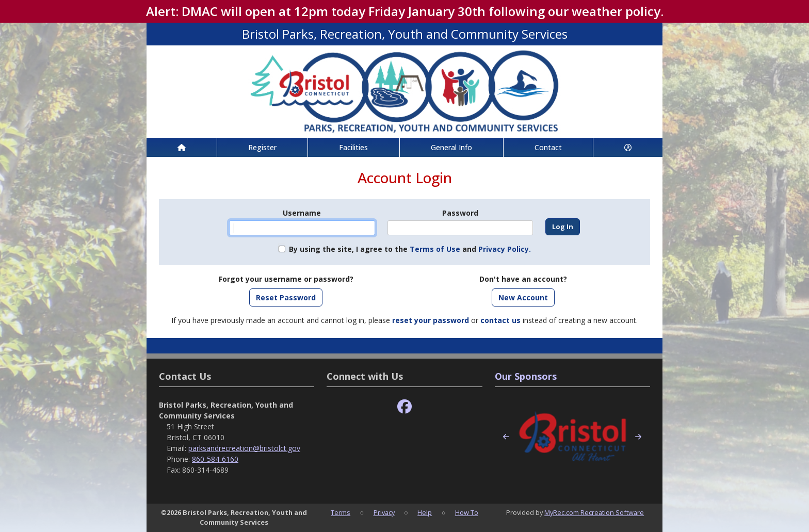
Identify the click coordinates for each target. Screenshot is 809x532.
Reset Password (286, 297)
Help (425, 512)
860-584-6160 (215, 459)
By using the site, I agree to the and (410, 249)
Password (460, 213)
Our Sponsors (526, 376)
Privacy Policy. (505, 249)
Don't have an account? (523, 279)
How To (467, 512)
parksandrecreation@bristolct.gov (244, 448)
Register (262, 147)
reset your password (431, 320)
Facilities (353, 147)
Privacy (384, 512)
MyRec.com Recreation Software (594, 512)
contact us (500, 320)
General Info (451, 147)
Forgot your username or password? (286, 279)
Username (302, 213)
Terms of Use (435, 249)
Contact (548, 147)
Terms (341, 512)
